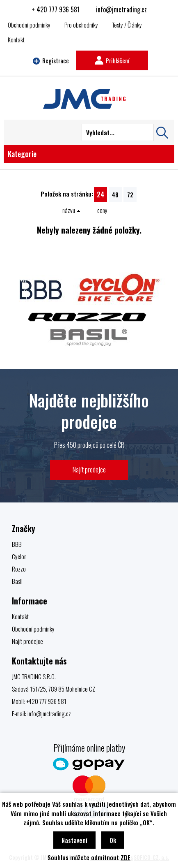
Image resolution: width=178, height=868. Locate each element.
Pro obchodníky (81, 25)
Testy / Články (127, 25)
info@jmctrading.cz (121, 9)
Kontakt (16, 39)
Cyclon (19, 556)
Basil (17, 581)
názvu (72, 210)
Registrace (51, 60)
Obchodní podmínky (29, 25)
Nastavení (74, 840)
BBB (17, 544)
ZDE (126, 857)
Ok (113, 840)
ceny (102, 210)
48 (115, 194)
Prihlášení (112, 60)
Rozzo (19, 569)
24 (100, 194)
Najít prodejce (89, 469)
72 (130, 194)
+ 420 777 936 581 (56, 9)
